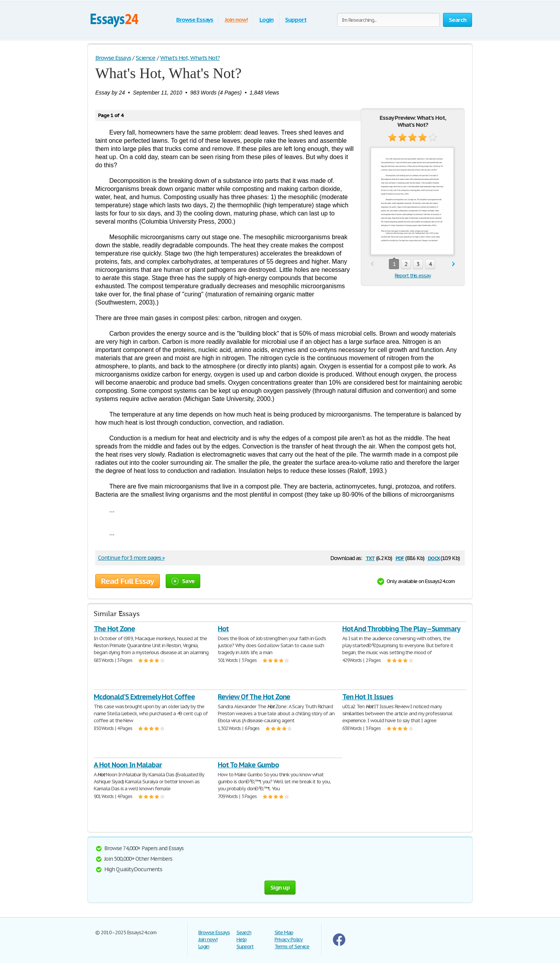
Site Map (284, 932)
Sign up (280, 887)
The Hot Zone (114, 629)
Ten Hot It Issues (368, 697)
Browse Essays (195, 20)
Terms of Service (292, 946)
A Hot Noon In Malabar (128, 765)
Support (296, 20)
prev (372, 264)
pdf (400, 558)
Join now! (236, 20)
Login (266, 20)
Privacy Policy (289, 939)
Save (183, 581)
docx (434, 558)
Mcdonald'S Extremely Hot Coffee (144, 697)
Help (241, 939)
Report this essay (413, 276)
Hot (223, 629)
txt (370, 558)
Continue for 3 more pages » (131, 558)
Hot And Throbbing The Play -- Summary (401, 629)
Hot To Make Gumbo (248, 765)
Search (244, 932)
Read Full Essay (128, 581)
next (454, 264)
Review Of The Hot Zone (254, 697)
